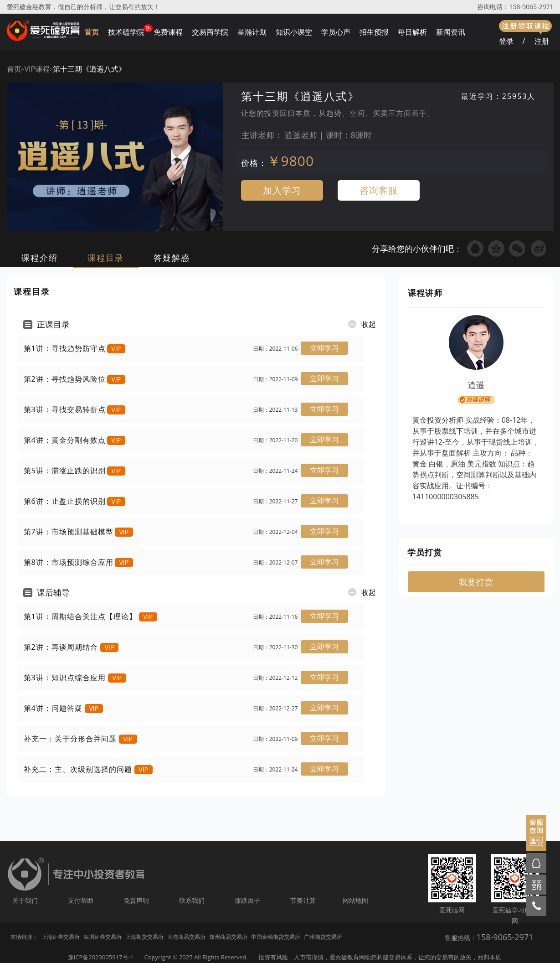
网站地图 (355, 900)
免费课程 (168, 32)
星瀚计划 (252, 32)
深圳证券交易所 (103, 937)
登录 (506, 41)
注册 (542, 41)
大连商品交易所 (186, 937)
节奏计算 (303, 900)
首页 (92, 32)
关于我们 (25, 900)
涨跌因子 (247, 900)
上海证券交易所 (61, 937)
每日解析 (412, 32)
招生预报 (374, 32)
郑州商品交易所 (228, 937)
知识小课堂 (294, 32)
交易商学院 (210, 32)
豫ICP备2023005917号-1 (101, 957)
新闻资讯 (451, 32)
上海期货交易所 (144, 937)
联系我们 (192, 900)
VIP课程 (37, 69)
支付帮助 (81, 900)
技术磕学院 (126, 32)
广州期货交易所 (323, 937)
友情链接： (24, 937)
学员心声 (336, 32)
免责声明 (136, 900)
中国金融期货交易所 (276, 937)
